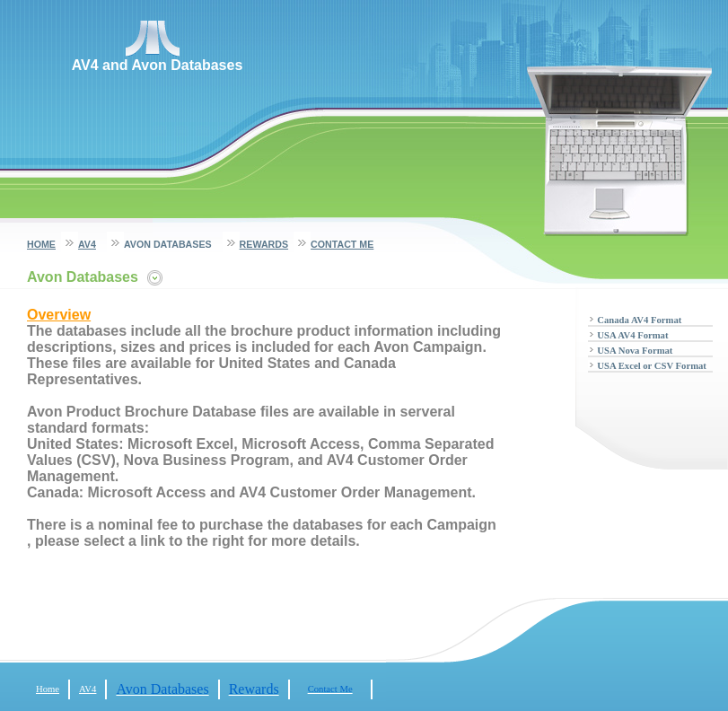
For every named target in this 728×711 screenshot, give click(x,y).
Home (41, 244)
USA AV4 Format (632, 335)
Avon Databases (168, 244)
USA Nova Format (635, 351)
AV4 (87, 244)
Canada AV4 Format (639, 320)
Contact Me (342, 244)
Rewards (264, 244)
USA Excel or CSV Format (652, 366)
